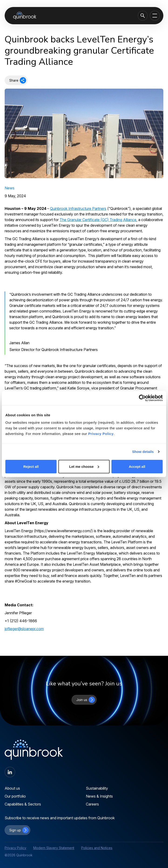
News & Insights (99, 796)
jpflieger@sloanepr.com (24, 629)
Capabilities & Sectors (23, 804)
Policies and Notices (97, 848)
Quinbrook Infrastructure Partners (78, 208)
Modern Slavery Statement (54, 848)
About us (12, 788)
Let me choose (84, 466)
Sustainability (97, 788)
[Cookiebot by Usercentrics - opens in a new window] (142, 398)
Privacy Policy (101, 433)
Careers (92, 804)
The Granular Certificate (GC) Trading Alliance (98, 220)
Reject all (31, 466)
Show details (143, 452)
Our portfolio (15, 796)
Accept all (137, 466)
